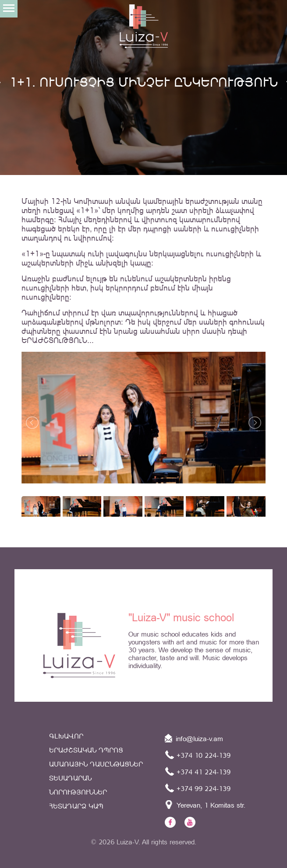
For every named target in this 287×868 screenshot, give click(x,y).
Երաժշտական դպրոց (86, 750)
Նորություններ (78, 792)
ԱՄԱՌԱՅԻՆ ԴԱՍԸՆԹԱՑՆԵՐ (96, 764)
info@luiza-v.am (194, 738)
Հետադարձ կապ (76, 806)
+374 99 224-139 (198, 788)
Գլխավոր (66, 736)
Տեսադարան (70, 778)
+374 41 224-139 (198, 771)
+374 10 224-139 (198, 755)
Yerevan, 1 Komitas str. (205, 805)
